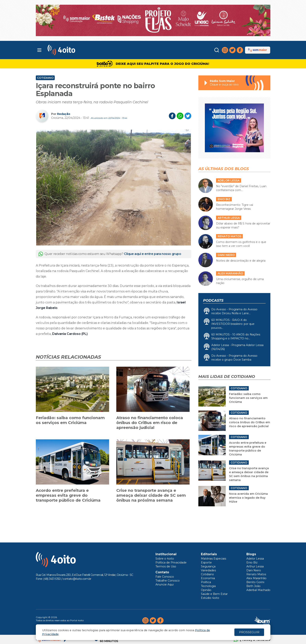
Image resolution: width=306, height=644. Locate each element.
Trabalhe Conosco (168, 581)
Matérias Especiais (214, 559)
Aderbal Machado (258, 590)
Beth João (253, 586)
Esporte (206, 562)
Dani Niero (254, 570)
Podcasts (213, 300)
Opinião (206, 590)
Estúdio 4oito (210, 598)
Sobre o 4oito (165, 559)
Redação (64, 114)
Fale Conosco (165, 577)
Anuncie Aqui (165, 584)
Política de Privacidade (171, 562)
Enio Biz (252, 562)
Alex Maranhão (256, 578)
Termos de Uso (166, 566)
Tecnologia (208, 586)
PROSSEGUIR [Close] (249, 632)
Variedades (208, 570)
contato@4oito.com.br (77, 579)
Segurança (208, 566)
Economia (208, 578)
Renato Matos (256, 574)
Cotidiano (45, 78)
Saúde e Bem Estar (214, 594)
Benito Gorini (255, 582)
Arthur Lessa (255, 566)
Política (206, 582)
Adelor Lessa (255, 559)
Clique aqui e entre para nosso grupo (153, 254)
